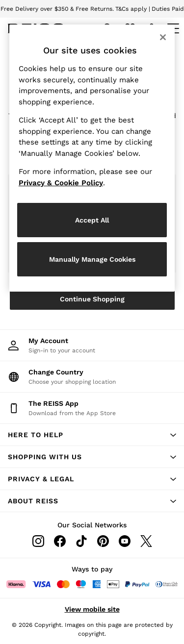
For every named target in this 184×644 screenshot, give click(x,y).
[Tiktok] (81, 541)
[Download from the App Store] (92, 408)
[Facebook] (60, 541)
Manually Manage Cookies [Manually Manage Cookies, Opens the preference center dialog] (92, 259)
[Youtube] (125, 541)
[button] (92, 435)
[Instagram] (38, 541)
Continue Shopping (92, 299)
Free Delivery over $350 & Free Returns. (57, 9)
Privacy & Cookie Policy (61, 183)
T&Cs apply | (133, 9)
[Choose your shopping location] (92, 377)
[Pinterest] (103, 541)
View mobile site (92, 609)
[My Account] (92, 345)
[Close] (163, 37)
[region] (92, 158)
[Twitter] (146, 541)
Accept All (92, 220)
